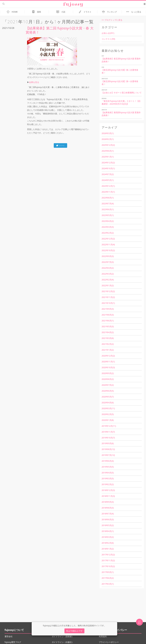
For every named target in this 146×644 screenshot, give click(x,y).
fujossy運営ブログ (13, 642)
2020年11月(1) (108, 362)
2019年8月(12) (108, 449)
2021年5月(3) (108, 326)
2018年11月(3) (108, 496)
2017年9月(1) (108, 572)
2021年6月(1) (108, 321)
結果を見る (34, 82)
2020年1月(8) (108, 420)
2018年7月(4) (108, 514)
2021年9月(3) (108, 309)
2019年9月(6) (108, 443)
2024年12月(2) (108, 163)
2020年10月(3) (108, 367)
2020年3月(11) (108, 408)
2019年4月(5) (108, 473)
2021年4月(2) (108, 332)
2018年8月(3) (108, 508)
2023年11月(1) (108, 192)
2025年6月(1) (108, 151)
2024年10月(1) (108, 168)
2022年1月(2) (108, 285)
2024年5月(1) (108, 180)
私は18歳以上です (74, 631)
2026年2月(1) (108, 139)
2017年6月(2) (108, 578)
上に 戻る (139, 622)
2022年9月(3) (108, 256)
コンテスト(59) (108, 39)
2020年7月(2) (108, 385)
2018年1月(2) (108, 549)
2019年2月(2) (108, 484)
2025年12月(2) (108, 145)
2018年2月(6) (108, 543)
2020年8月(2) (108, 379)
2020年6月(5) (108, 391)
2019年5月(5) (108, 467)
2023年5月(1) (108, 215)
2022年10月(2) (108, 250)
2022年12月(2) (108, 239)
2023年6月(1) (108, 209)
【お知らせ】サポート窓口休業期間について (122, 93)
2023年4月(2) (108, 221)
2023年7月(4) (108, 204)
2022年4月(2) (108, 268)
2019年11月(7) (108, 432)
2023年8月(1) (108, 198)
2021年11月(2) (108, 297)
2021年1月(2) (108, 350)
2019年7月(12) (108, 455)
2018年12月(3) (108, 490)
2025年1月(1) (108, 157)
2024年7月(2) (108, 174)
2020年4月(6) (108, 403)
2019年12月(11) (109, 426)
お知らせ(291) (108, 33)
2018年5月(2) (108, 525)
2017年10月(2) (108, 566)
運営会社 (9, 636)
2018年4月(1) (108, 531)
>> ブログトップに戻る (112, 20)
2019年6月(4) (108, 461)
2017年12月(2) (108, 555)
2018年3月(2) (108, 537)
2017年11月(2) (108, 560)
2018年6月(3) (108, 519)
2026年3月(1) (108, 133)
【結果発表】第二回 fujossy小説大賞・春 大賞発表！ (60, 30)
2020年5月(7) (108, 397)
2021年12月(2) (108, 291)
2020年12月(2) (108, 356)
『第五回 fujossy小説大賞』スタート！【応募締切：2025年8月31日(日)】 (121, 102)
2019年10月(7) (108, 438)
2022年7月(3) (108, 262)
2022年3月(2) (108, 274)
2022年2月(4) (108, 280)
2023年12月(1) (108, 186)
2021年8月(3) (108, 315)
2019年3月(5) (108, 478)
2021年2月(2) (108, 344)
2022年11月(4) (108, 244)
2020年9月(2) (108, 373)
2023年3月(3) (108, 227)
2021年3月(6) (108, 338)
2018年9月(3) (108, 502)
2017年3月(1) (108, 584)
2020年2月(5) (108, 414)
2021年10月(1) (108, 303)
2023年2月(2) (108, 233)
